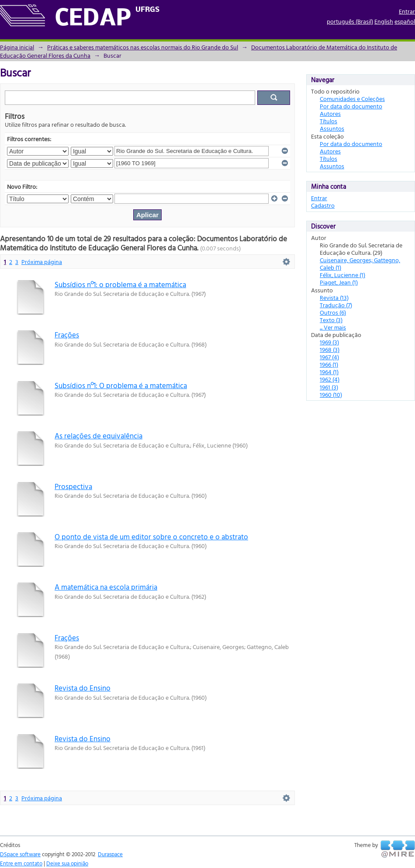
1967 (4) (329, 357)
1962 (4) (330, 379)
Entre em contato (21, 863)
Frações (67, 335)
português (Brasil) (350, 21)
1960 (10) (331, 394)
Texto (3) (331, 320)
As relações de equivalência (99, 436)
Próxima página (42, 262)
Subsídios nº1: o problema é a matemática (120, 284)
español (405, 21)
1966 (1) (329, 364)
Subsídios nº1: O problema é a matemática (121, 385)
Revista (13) (334, 297)
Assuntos (332, 128)
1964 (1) (329, 372)
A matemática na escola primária (106, 587)
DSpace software (20, 854)
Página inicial (17, 47)
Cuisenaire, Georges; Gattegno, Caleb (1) (360, 264)
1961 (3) (329, 387)
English (384, 21)
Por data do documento (351, 106)
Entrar (407, 11)
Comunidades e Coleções (352, 99)
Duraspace (110, 854)
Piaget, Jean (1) (339, 282)
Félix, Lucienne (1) (342, 275)
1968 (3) (330, 349)
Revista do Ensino (83, 688)
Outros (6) (333, 312)
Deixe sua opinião (67, 863)
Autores (330, 113)
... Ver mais (333, 327)
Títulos (329, 121)
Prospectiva (73, 486)
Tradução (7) (336, 305)
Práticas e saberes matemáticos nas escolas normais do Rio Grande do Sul (143, 47)
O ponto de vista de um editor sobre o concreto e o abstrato (151, 536)
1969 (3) (329, 342)
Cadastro (323, 205)
